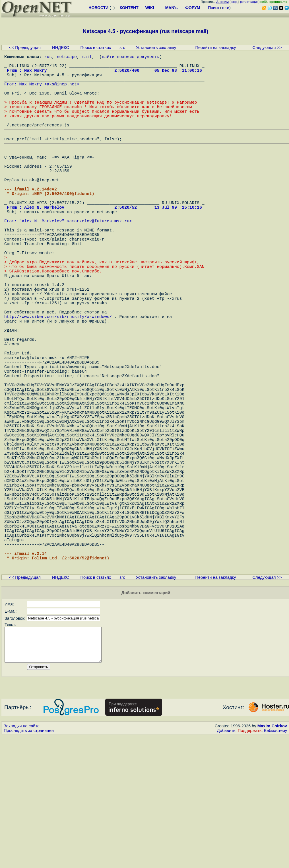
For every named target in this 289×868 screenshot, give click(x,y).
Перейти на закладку (215, 48)
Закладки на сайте (22, 858)
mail (87, 58)
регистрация (249, 2)
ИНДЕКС (61, 48)
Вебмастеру (275, 863)
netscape (67, 58)
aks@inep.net (62, 92)
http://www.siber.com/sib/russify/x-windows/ (58, 380)
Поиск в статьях (96, 48)
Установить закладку (156, 48)
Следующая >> (267, 48)
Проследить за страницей (29, 863)
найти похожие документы (131, 58)
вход (234, 2)
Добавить (226, 863)
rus (48, 58)
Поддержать (250, 863)
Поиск (213, 8)
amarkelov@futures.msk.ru (99, 260)
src (122, 48)
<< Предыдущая (25, 48)
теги (225, 8)
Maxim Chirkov (272, 858)
